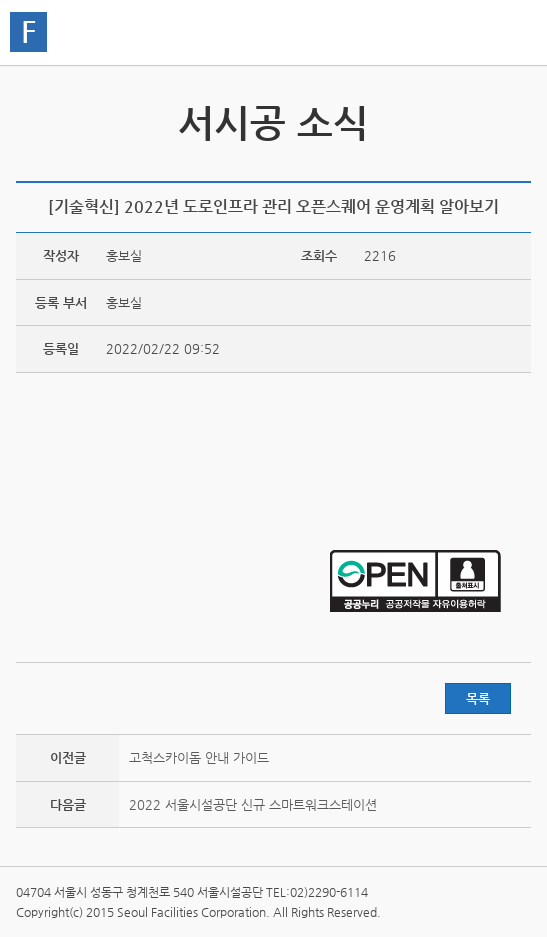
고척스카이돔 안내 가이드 (199, 757)
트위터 (426, 166)
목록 (478, 698)
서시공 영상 (513, 117)
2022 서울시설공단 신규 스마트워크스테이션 (253, 804)
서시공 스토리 (34, 117)
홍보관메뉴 (511, 34)
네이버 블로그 (488, 166)
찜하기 (519, 166)
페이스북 (457, 166)
